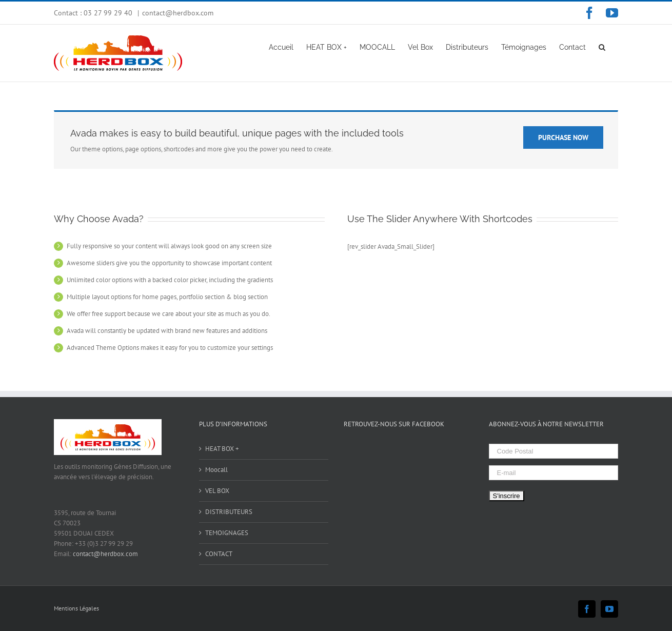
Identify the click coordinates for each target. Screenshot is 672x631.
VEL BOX (217, 491)
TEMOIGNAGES (227, 533)
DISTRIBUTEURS (229, 512)
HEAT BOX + (222, 449)
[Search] (602, 47)
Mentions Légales (76, 608)
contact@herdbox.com (178, 13)
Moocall (216, 470)
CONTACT (219, 554)
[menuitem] (281, 47)
